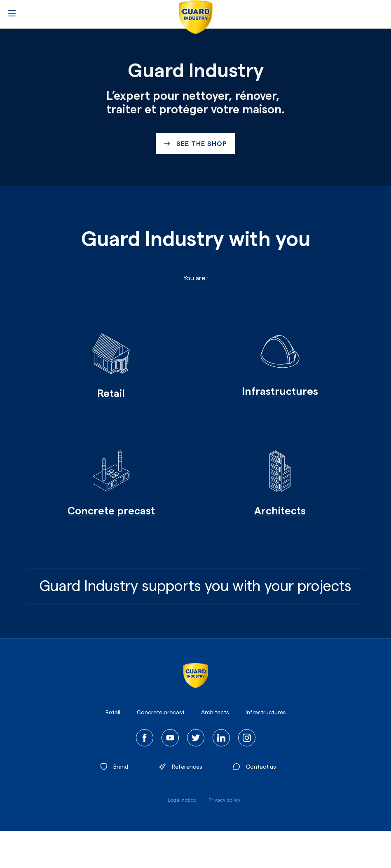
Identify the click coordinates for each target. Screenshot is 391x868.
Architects (215, 713)
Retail (113, 713)
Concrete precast (161, 713)
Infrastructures (266, 713)
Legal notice (182, 800)
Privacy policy (224, 800)
